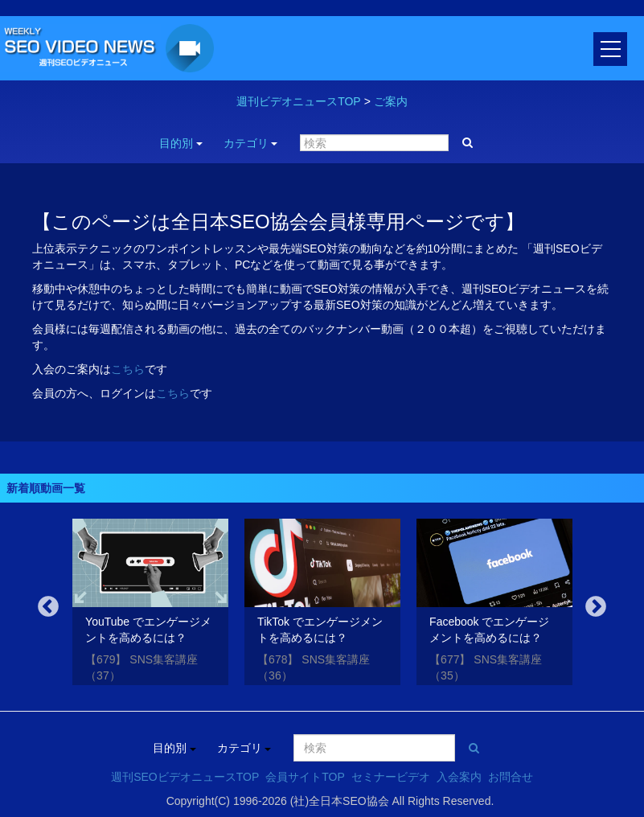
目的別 (181, 143)
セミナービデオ (391, 777)
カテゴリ (251, 143)
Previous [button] (48, 607)
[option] (150, 605)
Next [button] (596, 607)
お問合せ (511, 777)
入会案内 (459, 777)
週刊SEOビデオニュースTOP (185, 777)
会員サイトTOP (305, 777)
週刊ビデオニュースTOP (299, 101)
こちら (128, 369)
